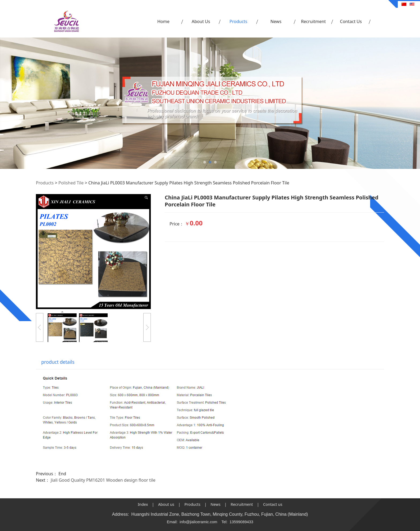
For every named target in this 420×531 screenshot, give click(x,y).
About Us (201, 21)
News (276, 21)
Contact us (273, 504)
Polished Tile (71, 183)
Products (239, 21)
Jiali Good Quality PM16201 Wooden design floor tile (103, 480)
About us (166, 504)
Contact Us (351, 21)
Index (143, 504)
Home (163, 21)
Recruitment (314, 21)
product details (58, 362)
